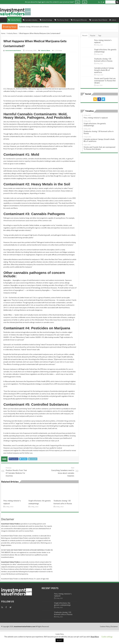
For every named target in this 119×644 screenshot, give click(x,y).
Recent (85, 35)
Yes (78, 2)
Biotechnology (46, 20)
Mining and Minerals (79, 20)
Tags (100, 35)
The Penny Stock (61, 20)
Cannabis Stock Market (98, 20)
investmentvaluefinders (13, 51)
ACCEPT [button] (60, 640)
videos (113, 20)
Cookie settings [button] (107, 637)
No (85, 2)
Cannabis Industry (30, 20)
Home (4, 20)
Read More (95, 637)
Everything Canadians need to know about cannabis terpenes (62, 472)
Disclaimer (114, 626)
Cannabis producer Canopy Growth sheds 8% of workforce (104, 70)
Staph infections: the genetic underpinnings (105, 51)
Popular (93, 35)
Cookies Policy (105, 626)
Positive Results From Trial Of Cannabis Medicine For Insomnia (17, 472)
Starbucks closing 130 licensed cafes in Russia (34, 27)
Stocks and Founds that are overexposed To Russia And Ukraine (105, 81)
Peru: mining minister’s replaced (103, 41)
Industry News (14, 20)
